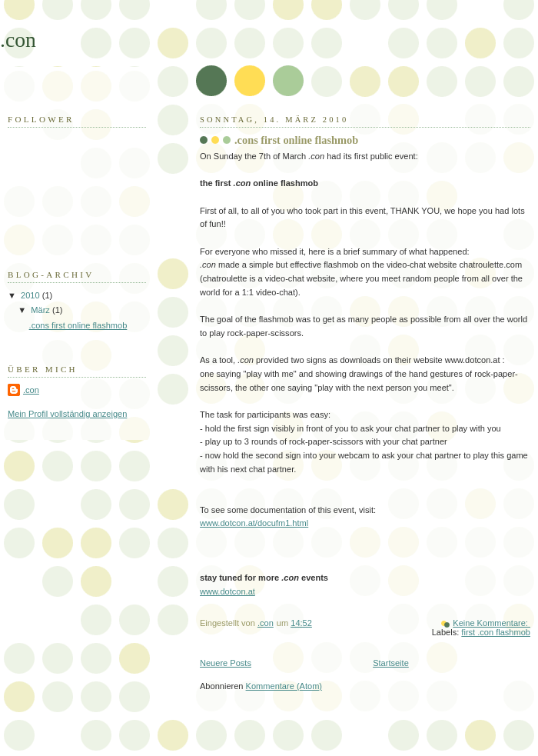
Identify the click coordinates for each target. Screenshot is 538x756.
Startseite (391, 663)
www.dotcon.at (227, 591)
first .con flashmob (496, 632)
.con (18, 40)
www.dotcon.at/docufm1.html (254, 523)
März (42, 310)
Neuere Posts (226, 663)
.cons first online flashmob (296, 140)
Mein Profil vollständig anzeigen (67, 414)
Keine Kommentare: (492, 623)
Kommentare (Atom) (284, 686)
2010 (32, 295)
